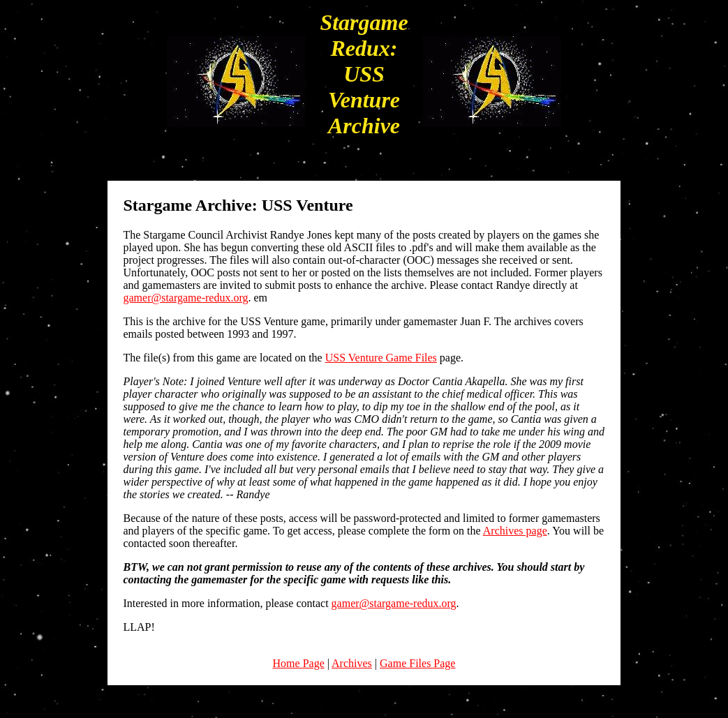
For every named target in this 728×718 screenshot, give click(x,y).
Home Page (299, 663)
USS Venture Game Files (381, 358)
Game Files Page (417, 663)
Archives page (515, 531)
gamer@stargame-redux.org (185, 298)
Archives (352, 663)
